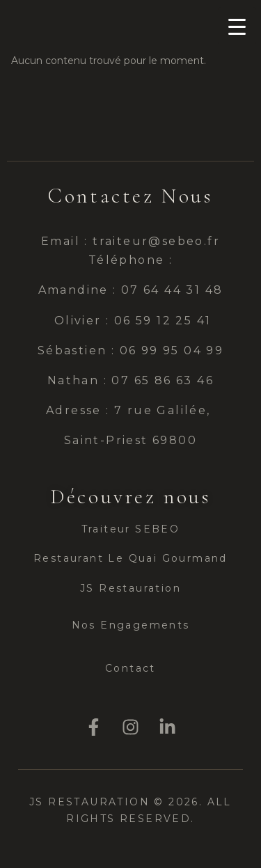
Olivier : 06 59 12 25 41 (130, 321)
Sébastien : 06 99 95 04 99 (130, 350)
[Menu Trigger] (237, 26)
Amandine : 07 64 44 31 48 (131, 290)
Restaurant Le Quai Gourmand (130, 558)
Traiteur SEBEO (131, 529)
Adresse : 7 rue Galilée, (130, 410)
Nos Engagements (131, 625)
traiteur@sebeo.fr (156, 241)
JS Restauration (130, 588)
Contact (130, 668)
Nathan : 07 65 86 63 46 (130, 380)
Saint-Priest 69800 (130, 440)
